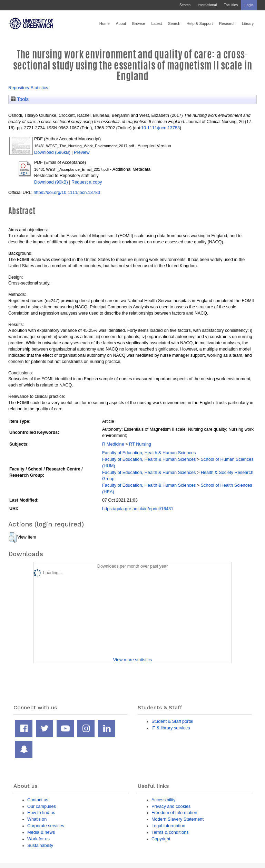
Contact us (38, 800)
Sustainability (40, 845)
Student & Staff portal (172, 721)
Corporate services (46, 826)
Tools (20, 99)
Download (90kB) (51, 182)
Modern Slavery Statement (178, 819)
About (121, 24)
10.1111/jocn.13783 (160, 128)
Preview (82, 152)
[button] (13, 538)
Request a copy (87, 182)
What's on (37, 819)
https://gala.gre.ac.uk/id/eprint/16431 (138, 509)
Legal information (168, 826)
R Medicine (113, 444)
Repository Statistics (28, 88)
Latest (156, 24)
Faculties (231, 5)
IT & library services (171, 728)
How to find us (41, 813)
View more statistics (132, 660)
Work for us (38, 839)
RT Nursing (140, 444)
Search (185, 5)
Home (105, 24)
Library (248, 24)
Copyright (161, 839)
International (207, 5)
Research (227, 24)
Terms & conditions (170, 832)
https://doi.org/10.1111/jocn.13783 (67, 192)
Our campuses (42, 806)
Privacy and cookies (171, 806)
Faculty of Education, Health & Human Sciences (149, 453)
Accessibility (163, 800)
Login (249, 5)
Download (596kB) (52, 152)
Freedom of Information (174, 813)
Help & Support (200, 24)
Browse (139, 24)
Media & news (41, 832)
